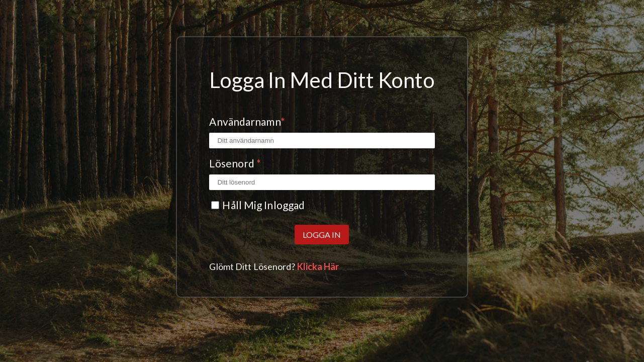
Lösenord (235, 163)
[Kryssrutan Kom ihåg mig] (215, 205)
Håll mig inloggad (263, 205)
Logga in (322, 235)
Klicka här (318, 266)
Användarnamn (247, 121)
